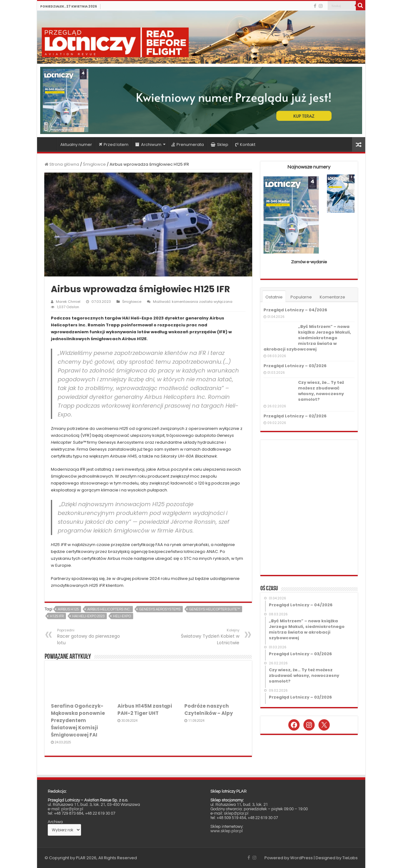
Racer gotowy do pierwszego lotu (89, 637)
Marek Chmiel (68, 302)
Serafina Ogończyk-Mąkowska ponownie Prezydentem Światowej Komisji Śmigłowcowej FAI (78, 720)
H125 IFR (57, 616)
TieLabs (350, 858)
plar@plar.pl (72, 809)
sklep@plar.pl (236, 813)
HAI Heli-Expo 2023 (88, 616)
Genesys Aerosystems (160, 609)
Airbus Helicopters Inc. (109, 609)
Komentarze (332, 297)
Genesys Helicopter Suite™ (215, 609)
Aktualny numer (76, 145)
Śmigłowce (94, 164)
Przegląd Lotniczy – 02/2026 (295, 416)
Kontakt (245, 145)
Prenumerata (188, 145)
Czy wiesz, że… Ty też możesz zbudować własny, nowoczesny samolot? (321, 391)
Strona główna (48, 144)
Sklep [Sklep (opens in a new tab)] (220, 145)
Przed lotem (114, 145)
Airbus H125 (68, 609)
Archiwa (55, 822)
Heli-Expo (122, 616)
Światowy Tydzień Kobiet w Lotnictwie (207, 637)
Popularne (301, 297)
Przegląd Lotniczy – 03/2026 (295, 366)
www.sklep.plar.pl (227, 831)
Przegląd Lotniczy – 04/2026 (295, 310)
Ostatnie (274, 297)
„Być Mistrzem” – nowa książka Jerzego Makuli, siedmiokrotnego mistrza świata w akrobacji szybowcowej (307, 338)
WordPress (301, 858)
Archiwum (148, 145)
